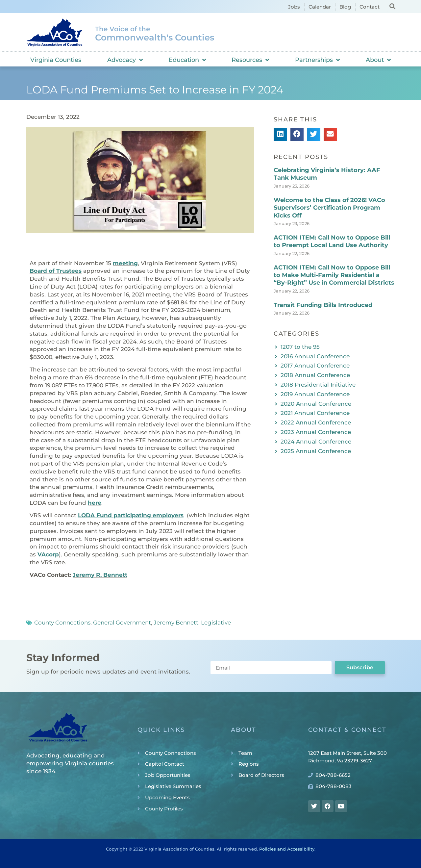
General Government (122, 623)
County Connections (62, 623)
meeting (125, 263)
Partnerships (317, 60)
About (378, 60)
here (95, 503)
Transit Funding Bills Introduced (323, 305)
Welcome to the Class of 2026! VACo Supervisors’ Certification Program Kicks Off (329, 208)
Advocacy (125, 60)
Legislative (216, 623)
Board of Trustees (56, 271)
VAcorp (48, 554)
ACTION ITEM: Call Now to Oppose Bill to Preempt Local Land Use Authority (332, 241)
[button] (392, 6)
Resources (250, 60)
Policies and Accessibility (287, 849)
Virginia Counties (56, 60)
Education (187, 60)
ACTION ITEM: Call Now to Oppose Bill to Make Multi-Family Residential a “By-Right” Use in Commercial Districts (334, 275)
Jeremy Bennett (176, 623)
